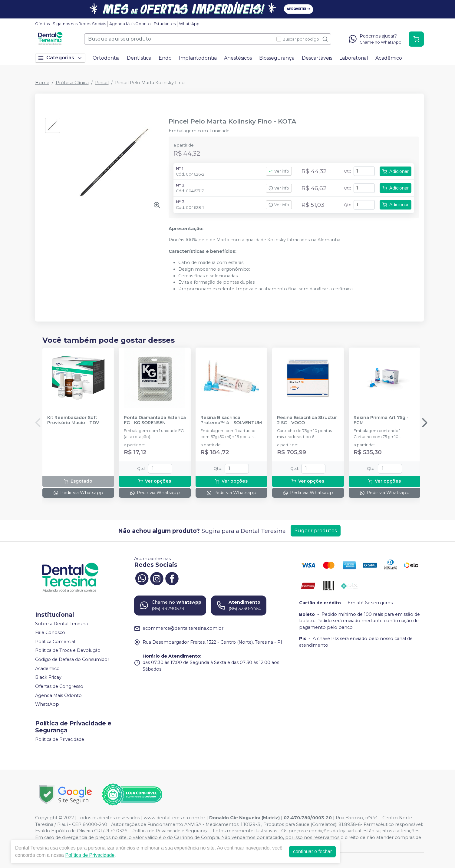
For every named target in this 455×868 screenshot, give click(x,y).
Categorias (60, 58)
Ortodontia (106, 58)
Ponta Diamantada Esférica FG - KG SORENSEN (155, 420)
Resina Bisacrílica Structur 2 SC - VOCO (307, 420)
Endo (165, 58)
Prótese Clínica (72, 83)
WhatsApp (189, 24)
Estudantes (165, 24)
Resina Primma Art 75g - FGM (381, 420)
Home (42, 83)
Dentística (139, 58)
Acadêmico (389, 58)
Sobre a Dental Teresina (61, 624)
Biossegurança (277, 58)
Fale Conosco (50, 632)
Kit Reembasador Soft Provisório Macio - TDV (73, 420)
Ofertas (42, 24)
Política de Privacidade (60, 739)
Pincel (102, 83)
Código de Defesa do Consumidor (72, 659)
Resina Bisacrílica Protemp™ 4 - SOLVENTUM (231, 420)
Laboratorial (354, 58)
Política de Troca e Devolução (68, 651)
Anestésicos (238, 58)
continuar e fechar (312, 851)
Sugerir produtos (316, 531)
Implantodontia (198, 58)
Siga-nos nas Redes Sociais (79, 24)
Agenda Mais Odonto (130, 24)
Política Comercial (55, 642)
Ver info (279, 171)
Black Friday (48, 677)
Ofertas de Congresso (59, 686)
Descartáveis (317, 58)
